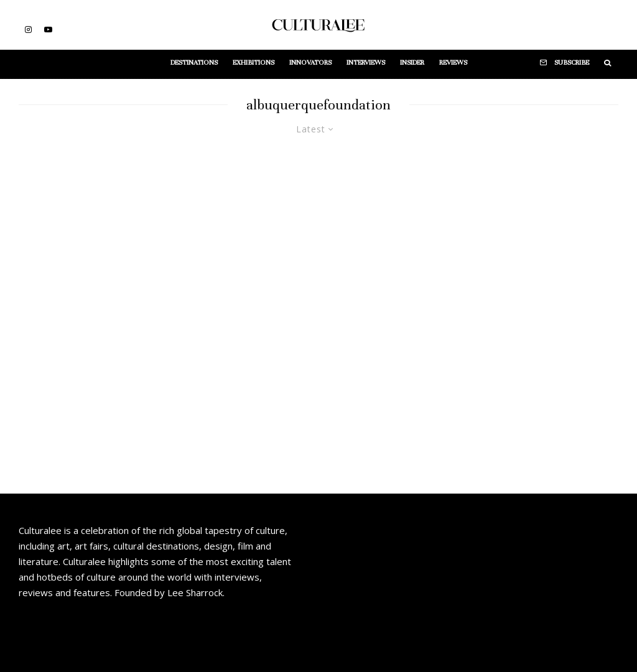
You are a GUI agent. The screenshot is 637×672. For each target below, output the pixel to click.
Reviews (453, 62)
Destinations (194, 62)
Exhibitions (253, 62)
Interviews (366, 62)
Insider (412, 62)
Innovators (310, 62)
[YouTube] (48, 30)
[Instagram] (28, 30)
